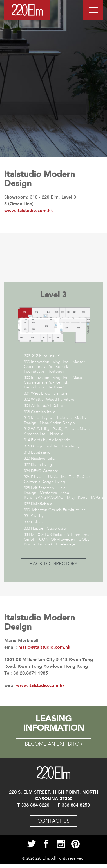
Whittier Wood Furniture (53, 400)
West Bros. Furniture (49, 393)
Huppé (37, 528)
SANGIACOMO (50, 498)
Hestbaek (56, 372)
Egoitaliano (41, 452)
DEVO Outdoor (45, 471)
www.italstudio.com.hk (40, 685)
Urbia (53, 477)
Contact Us (53, 821)
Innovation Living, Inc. (50, 362)
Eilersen (38, 477)
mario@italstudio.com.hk (44, 647)
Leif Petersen (43, 488)
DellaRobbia (42, 504)
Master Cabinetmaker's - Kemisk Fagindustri (54, 367)
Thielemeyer (66, 544)
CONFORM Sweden (57, 539)
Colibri (37, 522)
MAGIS (97, 498)
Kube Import (42, 418)
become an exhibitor (54, 744)
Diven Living (42, 465)
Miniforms (48, 493)
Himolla (57, 434)
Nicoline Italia (43, 459)
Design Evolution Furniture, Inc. (59, 446)
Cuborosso (56, 528)
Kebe (83, 498)
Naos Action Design (57, 423)
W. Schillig (40, 429)
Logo (27, 10)
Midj (71, 498)
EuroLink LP (49, 356)
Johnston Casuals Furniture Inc (58, 510)
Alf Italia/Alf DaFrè (48, 406)
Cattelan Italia (43, 412)
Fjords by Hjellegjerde (51, 440)
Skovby (37, 516)
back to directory (53, 564)
